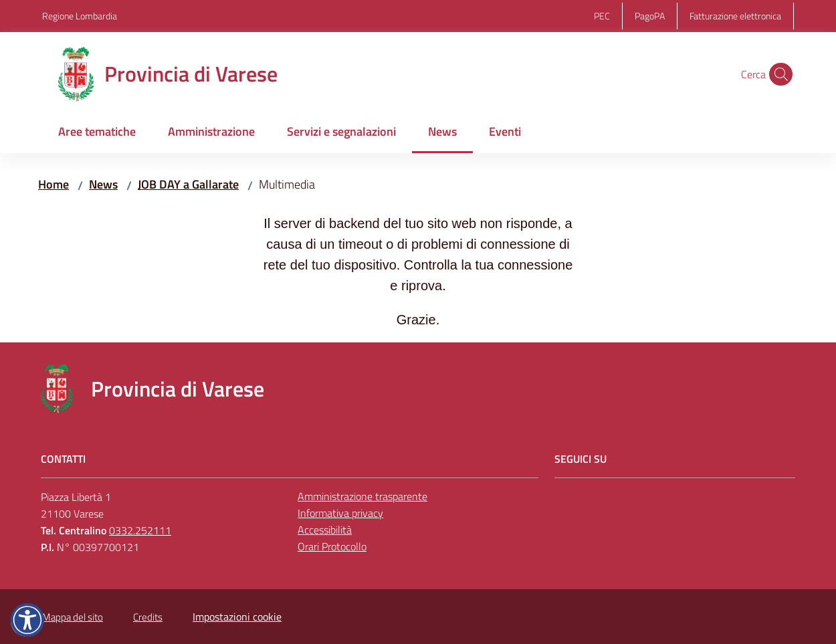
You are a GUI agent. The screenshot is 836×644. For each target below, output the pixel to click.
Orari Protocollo (332, 546)
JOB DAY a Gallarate (188, 184)
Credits (148, 617)
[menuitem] (97, 133)
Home (54, 184)
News (103, 184)
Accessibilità (325, 530)
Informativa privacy (340, 513)
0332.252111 (140, 530)
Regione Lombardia (80, 16)
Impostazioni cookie (237, 617)
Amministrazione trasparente (362, 496)
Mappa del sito (73, 617)
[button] (778, 74)
